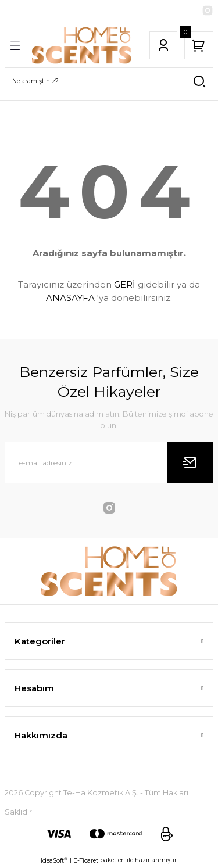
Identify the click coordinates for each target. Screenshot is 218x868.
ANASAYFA (70, 298)
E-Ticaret (86, 861)
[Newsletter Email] (109, 462)
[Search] (109, 81)
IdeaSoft (54, 860)
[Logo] (82, 45)
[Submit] (190, 462)
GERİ (125, 284)
